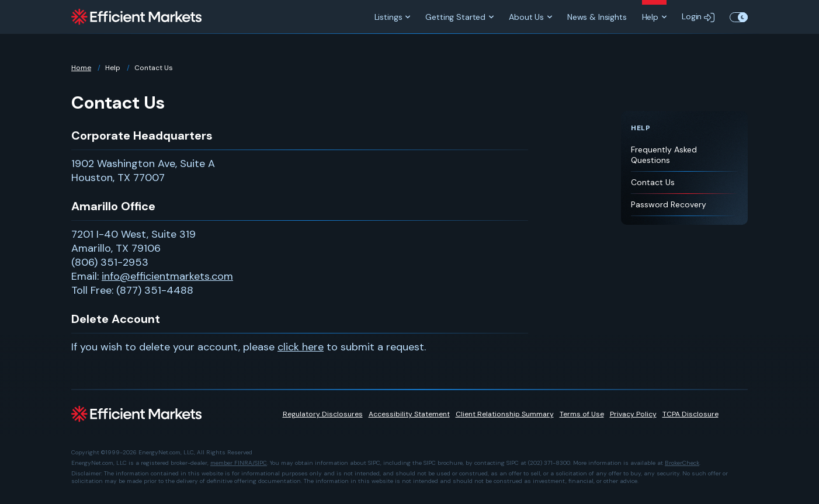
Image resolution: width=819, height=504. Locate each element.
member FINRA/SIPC (239, 463)
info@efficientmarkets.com (167, 276)
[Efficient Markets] (136, 17)
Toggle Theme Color (739, 17)
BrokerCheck (682, 463)
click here (301, 347)
